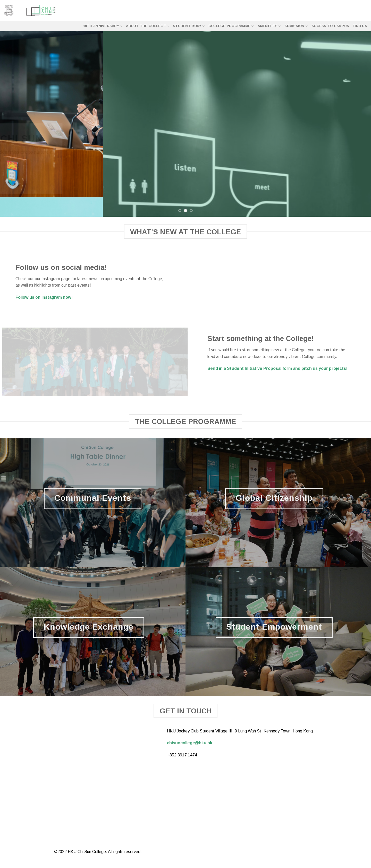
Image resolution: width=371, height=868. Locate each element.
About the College (148, 26)
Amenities (269, 26)
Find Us (360, 26)
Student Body (189, 26)
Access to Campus (330, 26)
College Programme (231, 26)
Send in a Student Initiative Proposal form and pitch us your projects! (277, 368)
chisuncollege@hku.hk (190, 743)
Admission (296, 26)
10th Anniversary (103, 26)
